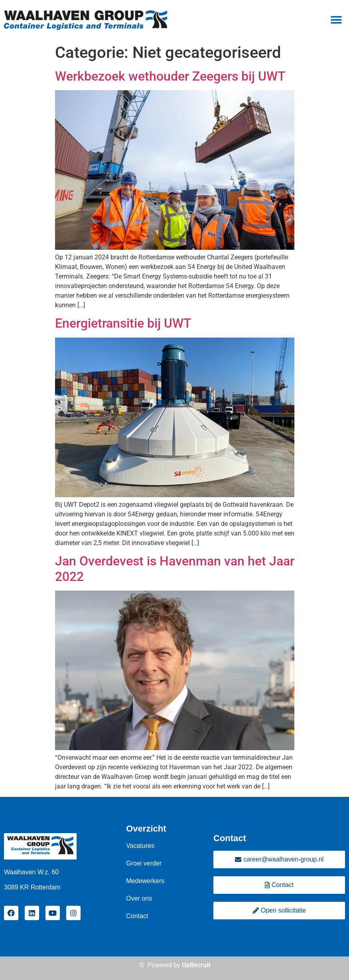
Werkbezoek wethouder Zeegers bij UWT (170, 76)
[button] (336, 20)
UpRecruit (196, 965)
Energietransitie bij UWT (123, 323)
